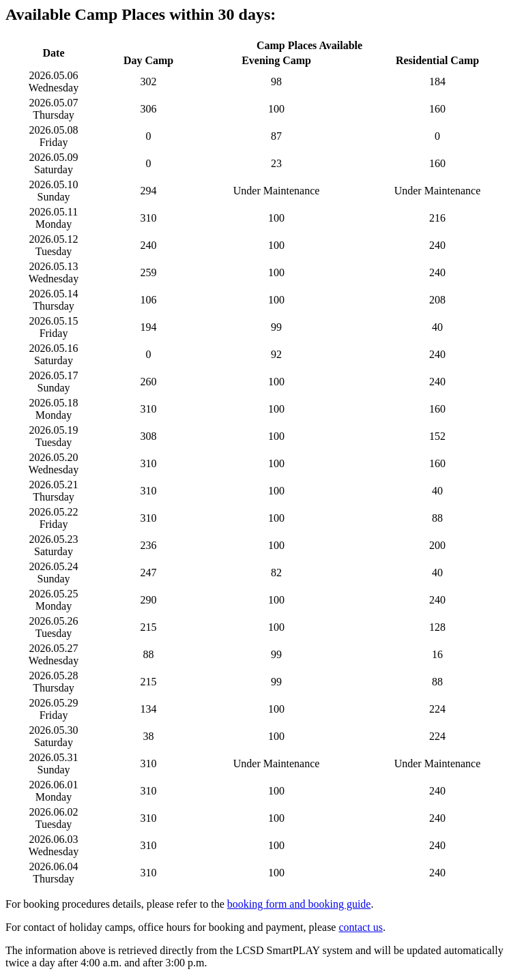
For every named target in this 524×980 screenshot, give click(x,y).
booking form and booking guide (299, 904)
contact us (360, 927)
